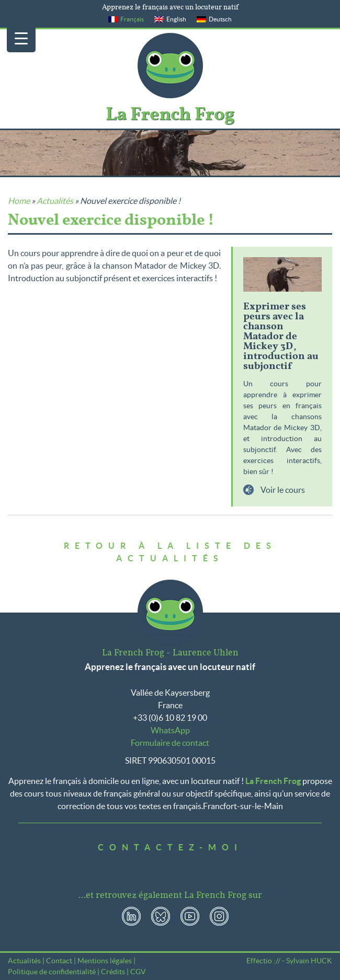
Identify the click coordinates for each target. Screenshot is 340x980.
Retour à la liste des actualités (170, 552)
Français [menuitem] (132, 19)
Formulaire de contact (170, 743)
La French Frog (170, 66)
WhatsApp (170, 730)
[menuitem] (126, 19)
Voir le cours (282, 490)
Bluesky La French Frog (161, 916)
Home (19, 201)
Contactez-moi (170, 847)
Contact (59, 961)
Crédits (113, 972)
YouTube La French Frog (190, 916)
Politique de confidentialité (52, 972)
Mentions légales (105, 961)
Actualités (55, 201)
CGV (138, 972)
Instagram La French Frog (219, 916)
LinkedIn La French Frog (131, 916)
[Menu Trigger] (21, 38)
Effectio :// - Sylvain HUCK (289, 961)
